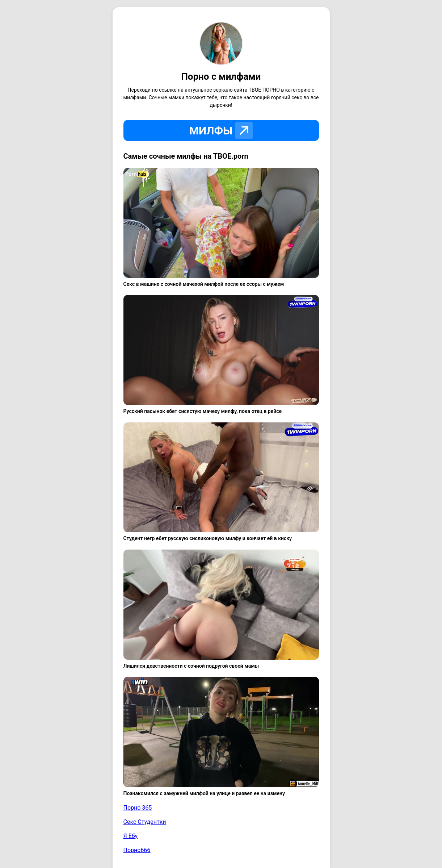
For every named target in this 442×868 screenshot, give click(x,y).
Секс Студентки (145, 822)
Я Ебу (131, 836)
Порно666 (137, 850)
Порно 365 (138, 808)
